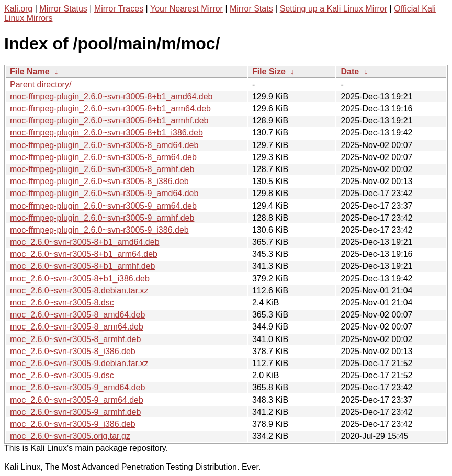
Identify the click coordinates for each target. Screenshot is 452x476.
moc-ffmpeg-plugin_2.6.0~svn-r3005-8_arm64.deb (103, 157)
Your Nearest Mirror (187, 9)
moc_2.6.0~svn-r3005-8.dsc (62, 303)
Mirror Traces (119, 9)
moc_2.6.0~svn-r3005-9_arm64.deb (77, 400)
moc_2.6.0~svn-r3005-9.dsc (62, 375)
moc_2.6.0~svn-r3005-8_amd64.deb (77, 315)
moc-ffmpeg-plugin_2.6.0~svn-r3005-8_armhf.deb (102, 169)
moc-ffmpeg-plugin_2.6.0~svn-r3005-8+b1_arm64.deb (110, 109)
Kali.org (18, 9)
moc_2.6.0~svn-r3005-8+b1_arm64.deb (84, 254)
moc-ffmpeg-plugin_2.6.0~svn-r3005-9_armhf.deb (102, 218)
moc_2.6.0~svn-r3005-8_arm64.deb (77, 327)
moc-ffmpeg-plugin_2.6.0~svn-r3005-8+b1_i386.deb (106, 133)
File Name (30, 71)
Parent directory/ (41, 84)
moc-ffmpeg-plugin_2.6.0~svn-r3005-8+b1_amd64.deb (111, 97)
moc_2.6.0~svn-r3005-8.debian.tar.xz (79, 291)
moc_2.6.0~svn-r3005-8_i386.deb (73, 351)
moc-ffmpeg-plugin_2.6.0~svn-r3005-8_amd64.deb (104, 145)
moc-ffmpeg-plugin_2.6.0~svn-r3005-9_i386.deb (99, 230)
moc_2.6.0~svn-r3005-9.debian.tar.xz (79, 363)
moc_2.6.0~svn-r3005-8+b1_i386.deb (80, 279)
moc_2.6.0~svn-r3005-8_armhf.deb (75, 339)
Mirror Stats (251, 9)
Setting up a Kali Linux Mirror (334, 9)
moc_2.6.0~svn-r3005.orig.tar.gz (70, 436)
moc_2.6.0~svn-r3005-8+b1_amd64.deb (85, 242)
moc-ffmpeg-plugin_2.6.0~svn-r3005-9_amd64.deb (104, 193)
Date (350, 71)
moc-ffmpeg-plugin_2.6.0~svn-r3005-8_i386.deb (99, 181)
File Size (269, 71)
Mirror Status (63, 9)
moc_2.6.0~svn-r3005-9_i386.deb (73, 424)
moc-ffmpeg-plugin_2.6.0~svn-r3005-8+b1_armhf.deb (109, 121)
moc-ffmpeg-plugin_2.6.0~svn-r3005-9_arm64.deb (103, 206)
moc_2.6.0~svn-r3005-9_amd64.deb (77, 387)
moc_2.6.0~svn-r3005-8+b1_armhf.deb (83, 266)
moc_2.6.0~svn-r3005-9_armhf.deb (75, 412)
